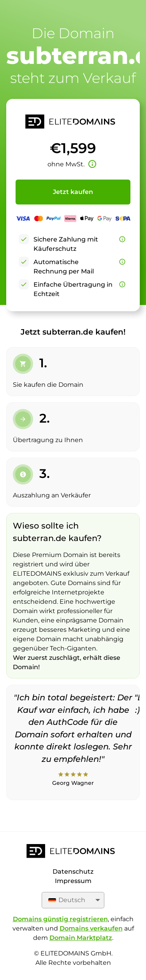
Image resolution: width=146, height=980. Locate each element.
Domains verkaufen (91, 928)
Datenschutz (73, 872)
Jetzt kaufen (73, 192)
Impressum (73, 881)
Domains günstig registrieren (60, 919)
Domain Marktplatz (81, 938)
